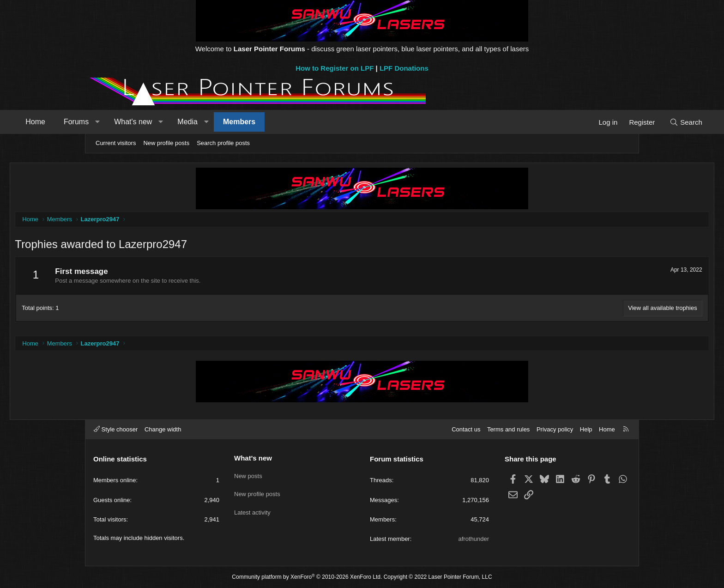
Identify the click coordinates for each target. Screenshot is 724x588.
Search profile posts (223, 143)
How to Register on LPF (335, 68)
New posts (248, 474)
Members (313, 122)
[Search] (612, 122)
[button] (171, 122)
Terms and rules (508, 429)
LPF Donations (404, 68)
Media (261, 122)
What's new (206, 122)
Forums (150, 122)
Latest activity (252, 507)
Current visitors (116, 143)
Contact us (466, 429)
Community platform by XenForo (307, 577)
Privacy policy (555, 429)
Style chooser (116, 429)
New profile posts (166, 143)
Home (109, 122)
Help (586, 429)
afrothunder (474, 539)
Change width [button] (163, 429)
